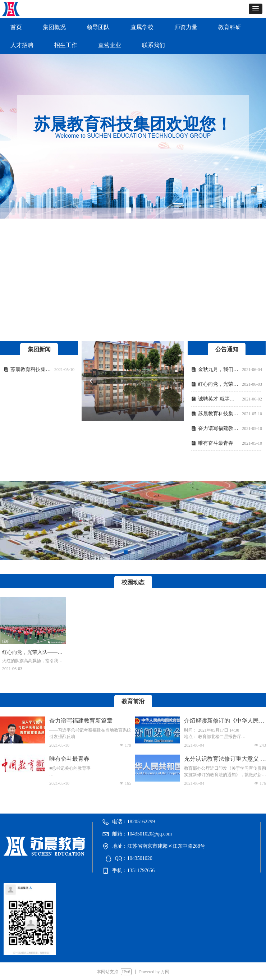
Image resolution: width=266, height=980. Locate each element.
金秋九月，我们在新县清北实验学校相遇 (219, 369)
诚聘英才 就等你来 (219, 399)
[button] (256, 9)
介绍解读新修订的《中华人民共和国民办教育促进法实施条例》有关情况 (224, 721)
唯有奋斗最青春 (216, 443)
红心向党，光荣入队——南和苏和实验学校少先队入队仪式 (219, 384)
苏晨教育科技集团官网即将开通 (31, 369)
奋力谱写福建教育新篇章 (219, 428)
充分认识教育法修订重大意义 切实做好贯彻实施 (225, 759)
